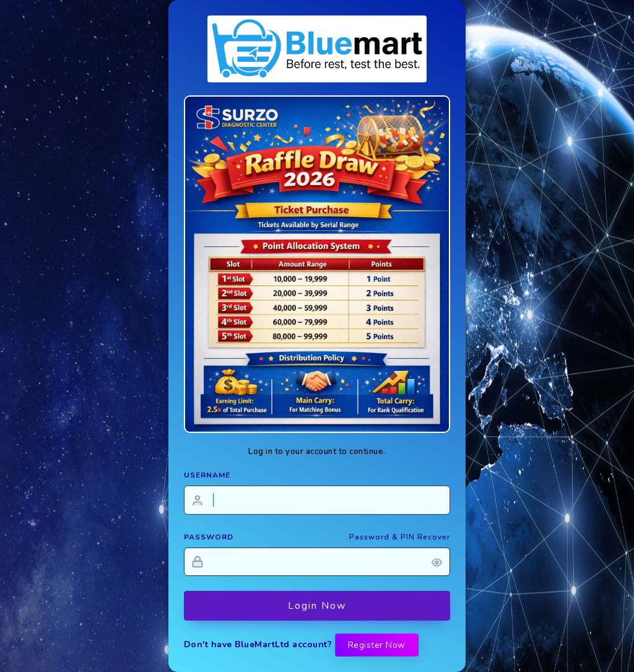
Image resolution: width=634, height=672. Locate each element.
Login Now (317, 606)
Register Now (377, 645)
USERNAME (207, 475)
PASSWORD (209, 537)
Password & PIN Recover (400, 537)
